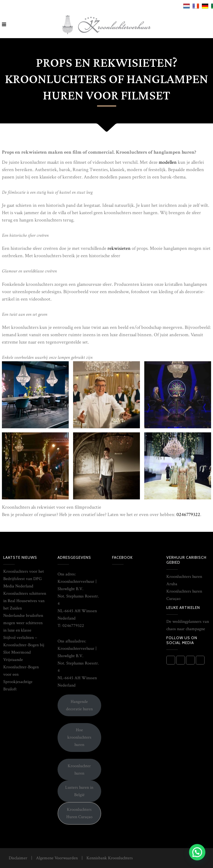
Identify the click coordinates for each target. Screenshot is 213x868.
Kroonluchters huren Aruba (184, 580)
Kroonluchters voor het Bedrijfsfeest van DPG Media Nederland (24, 579)
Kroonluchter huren (79, 770)
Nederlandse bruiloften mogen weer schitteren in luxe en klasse (23, 623)
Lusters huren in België (79, 791)
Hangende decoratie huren (79, 705)
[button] (197, 852)
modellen (168, 162)
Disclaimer (18, 858)
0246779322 (188, 515)
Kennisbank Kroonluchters (110, 858)
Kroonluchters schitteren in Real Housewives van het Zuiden (25, 601)
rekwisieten (120, 248)
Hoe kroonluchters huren (79, 737)
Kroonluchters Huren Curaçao (79, 813)
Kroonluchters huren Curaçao (184, 595)
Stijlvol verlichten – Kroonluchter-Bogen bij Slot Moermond (24, 645)
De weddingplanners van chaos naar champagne (188, 625)
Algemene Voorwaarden (57, 858)
